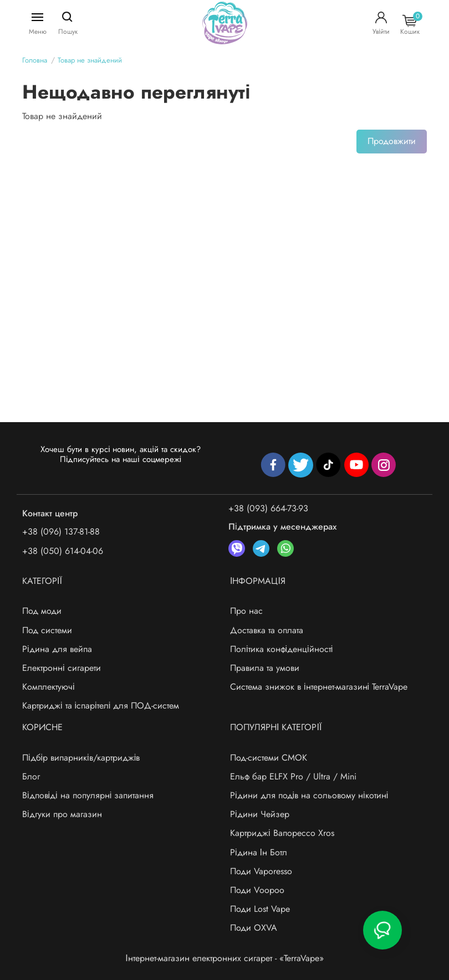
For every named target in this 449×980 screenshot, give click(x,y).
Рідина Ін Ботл (259, 852)
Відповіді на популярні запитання (88, 795)
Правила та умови (265, 668)
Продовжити (392, 141)
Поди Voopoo (257, 890)
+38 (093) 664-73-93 (268, 508)
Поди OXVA (254, 928)
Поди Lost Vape (260, 909)
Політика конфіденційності (281, 649)
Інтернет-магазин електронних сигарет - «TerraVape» (224, 958)
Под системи (47, 630)
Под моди (42, 611)
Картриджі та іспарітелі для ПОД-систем (101, 706)
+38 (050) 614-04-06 (63, 551)
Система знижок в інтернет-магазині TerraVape (319, 687)
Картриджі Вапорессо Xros (282, 833)
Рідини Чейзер (260, 814)
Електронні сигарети (62, 668)
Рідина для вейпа (57, 649)
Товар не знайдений (90, 60)
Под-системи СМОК (269, 758)
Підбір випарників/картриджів (81, 758)
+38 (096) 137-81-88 (61, 532)
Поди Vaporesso (261, 871)
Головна (35, 60)
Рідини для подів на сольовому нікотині (309, 795)
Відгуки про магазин (62, 814)
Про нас (246, 611)
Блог (31, 776)
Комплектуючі (49, 687)
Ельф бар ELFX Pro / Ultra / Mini (293, 776)
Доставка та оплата (267, 630)
